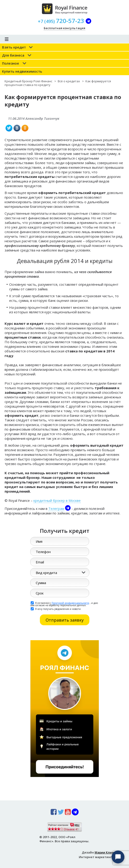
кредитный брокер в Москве (57, 500)
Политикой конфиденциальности (70, 603)
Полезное (11, 63)
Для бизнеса (13, 55)
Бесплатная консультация (64, 28)
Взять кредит (14, 47)
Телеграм (56, 508)
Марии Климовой (108, 852)
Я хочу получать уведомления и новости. (56, 609)
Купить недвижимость (22, 71)
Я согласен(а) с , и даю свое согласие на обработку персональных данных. (64, 604)
